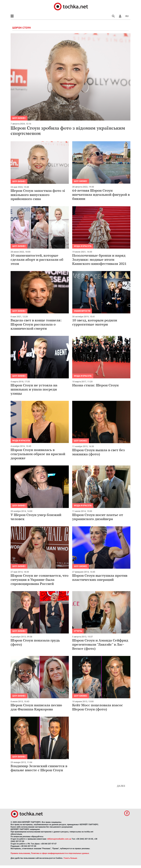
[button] (120, 16)
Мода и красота (83, 246)
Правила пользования (20, 853)
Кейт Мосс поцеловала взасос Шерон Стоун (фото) (98, 707)
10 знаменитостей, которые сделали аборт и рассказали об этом (37, 259)
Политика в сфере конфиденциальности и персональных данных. (60, 853)
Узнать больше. (70, 858)
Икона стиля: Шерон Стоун (95, 385)
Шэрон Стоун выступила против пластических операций (100, 577)
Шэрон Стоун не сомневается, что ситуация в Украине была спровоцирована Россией (40, 580)
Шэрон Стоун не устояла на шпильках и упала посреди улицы (34, 389)
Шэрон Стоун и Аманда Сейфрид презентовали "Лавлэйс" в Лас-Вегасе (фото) (100, 644)
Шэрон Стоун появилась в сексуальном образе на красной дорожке (38, 454)
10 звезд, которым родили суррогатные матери (95, 322)
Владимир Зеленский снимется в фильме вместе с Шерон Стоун (39, 768)
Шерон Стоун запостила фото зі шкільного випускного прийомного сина (38, 195)
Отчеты (78, 631)
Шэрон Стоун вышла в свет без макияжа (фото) (98, 452)
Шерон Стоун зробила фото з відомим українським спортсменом (68, 131)
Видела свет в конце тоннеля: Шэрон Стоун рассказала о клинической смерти (36, 324)
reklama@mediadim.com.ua (59, 839)
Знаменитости (82, 311)
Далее (121, 786)
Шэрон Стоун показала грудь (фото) (35, 642)
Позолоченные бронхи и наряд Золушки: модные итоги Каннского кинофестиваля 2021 (99, 259)
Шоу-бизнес (19, 118)
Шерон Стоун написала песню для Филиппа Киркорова (36, 707)
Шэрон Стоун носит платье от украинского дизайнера (98, 517)
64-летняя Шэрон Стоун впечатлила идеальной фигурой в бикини (101, 194)
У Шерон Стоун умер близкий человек (36, 517)
